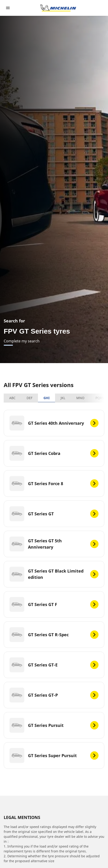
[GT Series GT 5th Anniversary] (54, 544)
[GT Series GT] (54, 514)
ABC (12, 398)
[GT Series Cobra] (54, 453)
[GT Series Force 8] (54, 484)
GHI (46, 398)
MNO (80, 398)
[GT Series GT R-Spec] (54, 635)
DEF (29, 398)
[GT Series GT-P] (54, 695)
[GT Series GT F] (54, 604)
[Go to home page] (58, 8)
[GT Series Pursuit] (54, 725)
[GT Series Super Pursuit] (54, 755)
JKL (63, 398)
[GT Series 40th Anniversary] (54, 423)
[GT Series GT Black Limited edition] (54, 574)
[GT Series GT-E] (54, 665)
